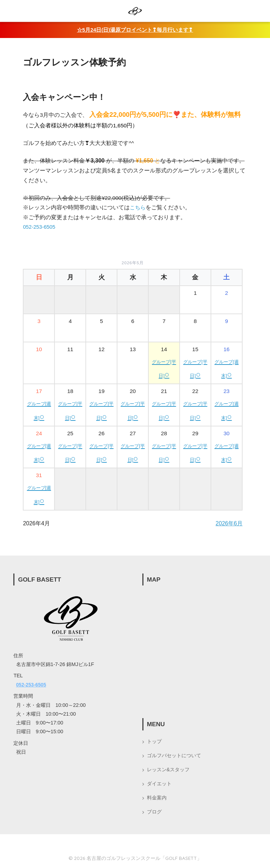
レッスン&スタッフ (168, 770)
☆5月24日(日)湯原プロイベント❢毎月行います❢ (135, 30)
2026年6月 (229, 523)
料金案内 (157, 799)
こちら (138, 207)
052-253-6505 (40, 226)
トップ (154, 741)
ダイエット (159, 785)
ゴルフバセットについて (174, 755)
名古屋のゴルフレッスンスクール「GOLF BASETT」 (144, 860)
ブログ (154, 814)
